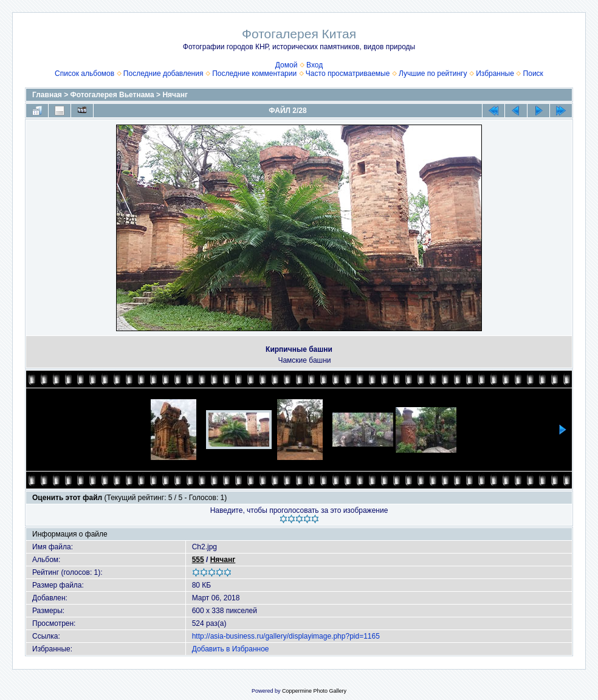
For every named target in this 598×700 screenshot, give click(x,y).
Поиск (533, 74)
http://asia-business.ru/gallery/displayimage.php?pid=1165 (286, 636)
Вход (314, 65)
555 (198, 560)
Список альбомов (84, 74)
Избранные (495, 74)
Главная (47, 95)
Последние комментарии (254, 74)
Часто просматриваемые (348, 74)
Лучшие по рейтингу (433, 74)
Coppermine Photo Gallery (314, 691)
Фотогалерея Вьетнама (112, 95)
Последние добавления (163, 74)
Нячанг (175, 95)
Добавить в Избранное (231, 649)
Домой (287, 65)
